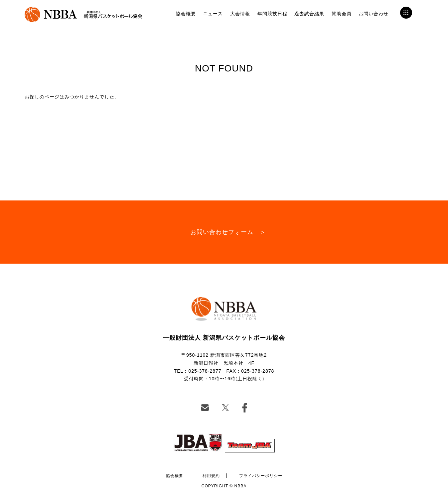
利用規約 (211, 476)
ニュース (213, 14)
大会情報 (240, 14)
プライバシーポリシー (261, 476)
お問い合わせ (373, 14)
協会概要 (186, 14)
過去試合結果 (309, 14)
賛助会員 (342, 14)
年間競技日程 (272, 14)
